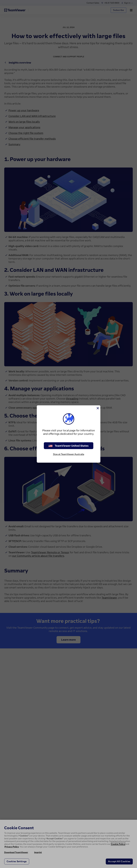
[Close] (98, 408)
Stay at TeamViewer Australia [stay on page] (69, 454)
